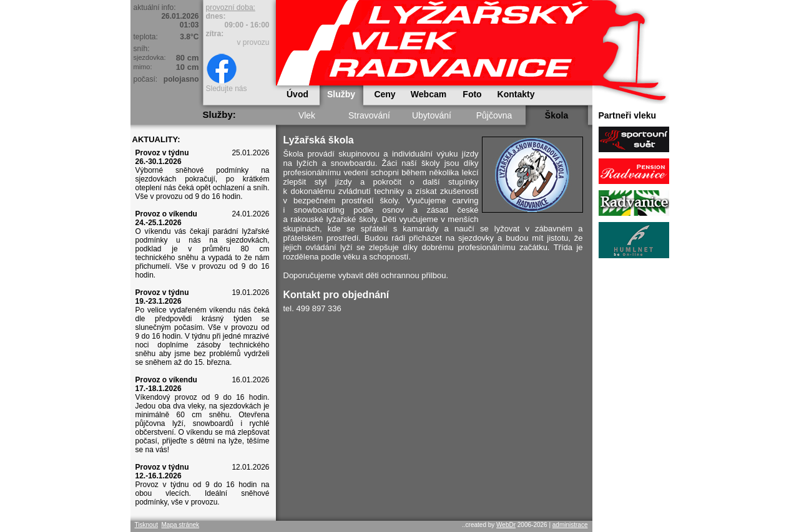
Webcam (429, 94)
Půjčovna (494, 115)
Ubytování (432, 115)
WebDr (506, 525)
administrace (570, 525)
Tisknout (146, 525)
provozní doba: (231, 7)
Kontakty (516, 94)
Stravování (369, 115)
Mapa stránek (180, 525)
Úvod (297, 94)
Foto (472, 94)
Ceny (385, 94)
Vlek (307, 115)
